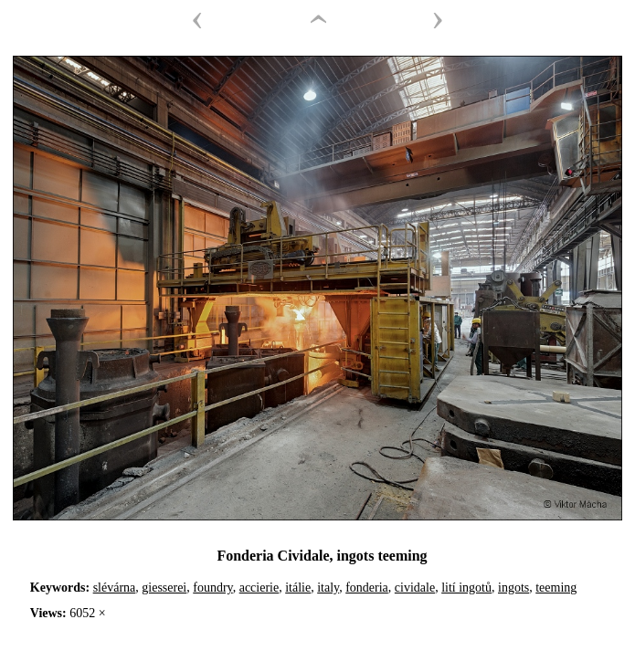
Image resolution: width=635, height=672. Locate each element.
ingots (513, 588)
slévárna (115, 588)
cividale (415, 588)
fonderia (367, 588)
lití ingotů (466, 588)
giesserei (164, 588)
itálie (298, 588)
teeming (556, 588)
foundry (212, 588)
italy (328, 588)
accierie (259, 588)
